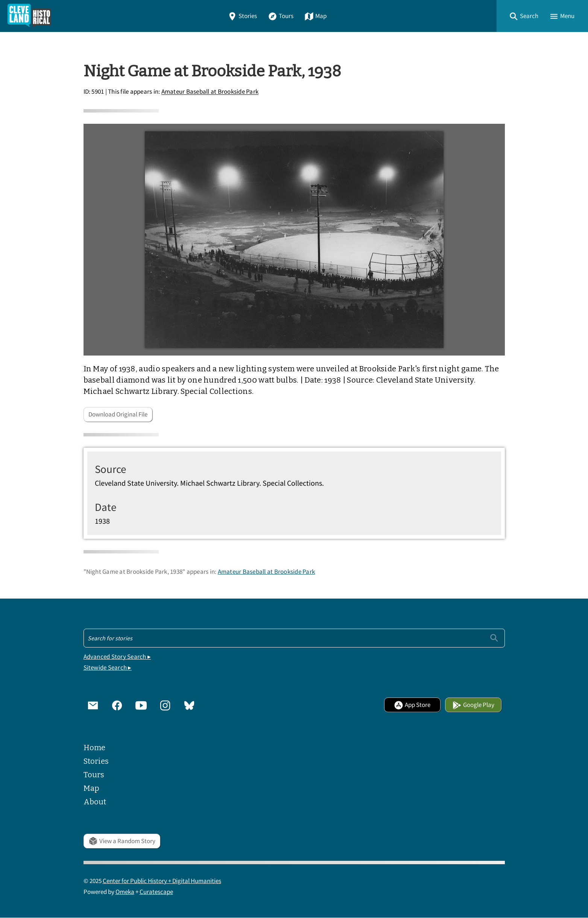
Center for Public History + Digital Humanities (162, 881)
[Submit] (494, 638)
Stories (242, 16)
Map (315, 16)
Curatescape (156, 892)
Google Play (473, 705)
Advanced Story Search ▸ (117, 657)
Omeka (125, 892)
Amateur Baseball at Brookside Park (210, 92)
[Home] (29, 16)
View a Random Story (122, 841)
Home (94, 748)
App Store (412, 705)
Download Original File (118, 414)
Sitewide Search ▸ (108, 668)
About (95, 802)
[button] (524, 16)
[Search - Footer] (294, 638)
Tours (281, 16)
